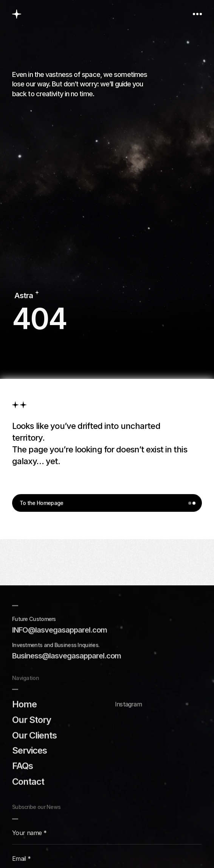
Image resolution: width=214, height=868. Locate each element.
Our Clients (34, 735)
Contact (28, 781)
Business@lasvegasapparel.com (67, 656)
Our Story (32, 719)
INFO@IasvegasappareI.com (60, 630)
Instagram (128, 704)
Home (24, 704)
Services (29, 750)
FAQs (22, 766)
